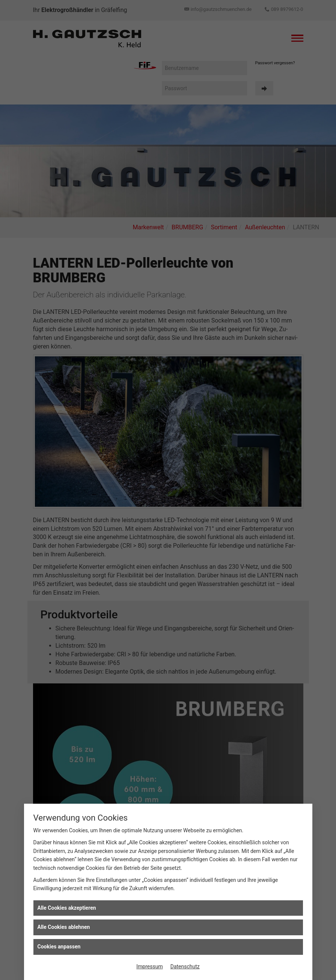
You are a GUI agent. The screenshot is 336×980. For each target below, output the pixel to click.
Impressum (149, 966)
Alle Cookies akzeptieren (67, 908)
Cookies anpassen (59, 947)
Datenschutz (185, 966)
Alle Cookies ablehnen (64, 927)
